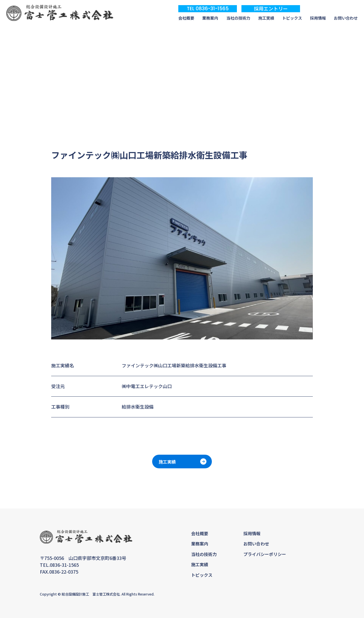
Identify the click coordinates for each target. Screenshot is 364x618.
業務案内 (210, 18)
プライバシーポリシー (265, 554)
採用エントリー (271, 9)
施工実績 (266, 18)
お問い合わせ (346, 18)
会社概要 (186, 18)
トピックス (292, 18)
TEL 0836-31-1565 (208, 9)
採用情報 (318, 18)
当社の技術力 (238, 18)
